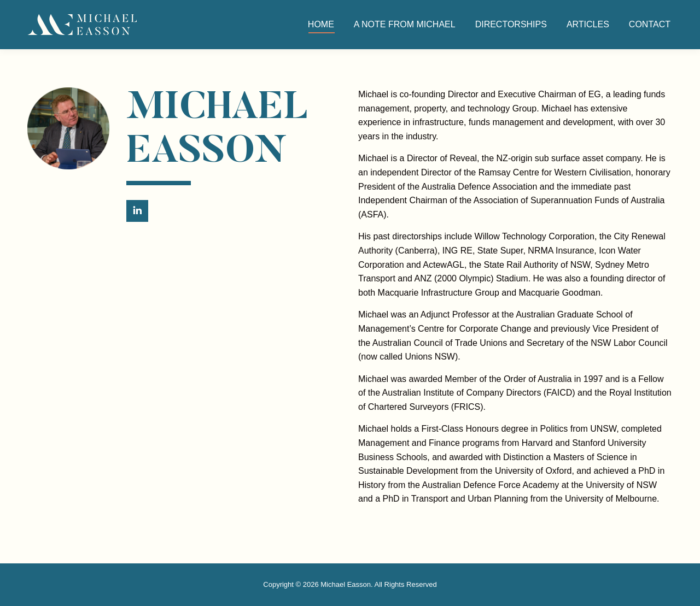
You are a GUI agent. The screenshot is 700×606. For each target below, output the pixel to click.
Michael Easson (346, 584)
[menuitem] (321, 25)
